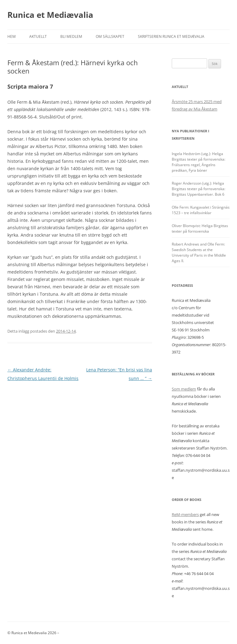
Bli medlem (71, 36)
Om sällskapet (110, 36)
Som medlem (184, 389)
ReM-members (185, 514)
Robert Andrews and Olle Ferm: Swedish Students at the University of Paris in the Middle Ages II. (199, 252)
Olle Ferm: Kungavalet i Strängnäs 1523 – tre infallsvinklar (201, 210)
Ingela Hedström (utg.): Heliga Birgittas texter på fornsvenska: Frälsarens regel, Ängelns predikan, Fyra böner (199, 162)
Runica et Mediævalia (50, 15)
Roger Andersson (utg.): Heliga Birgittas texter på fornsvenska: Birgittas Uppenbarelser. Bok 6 (199, 189)
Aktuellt (38, 36)
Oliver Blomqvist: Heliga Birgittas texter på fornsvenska (200, 228)
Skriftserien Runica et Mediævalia (171, 36)
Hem (12, 36)
